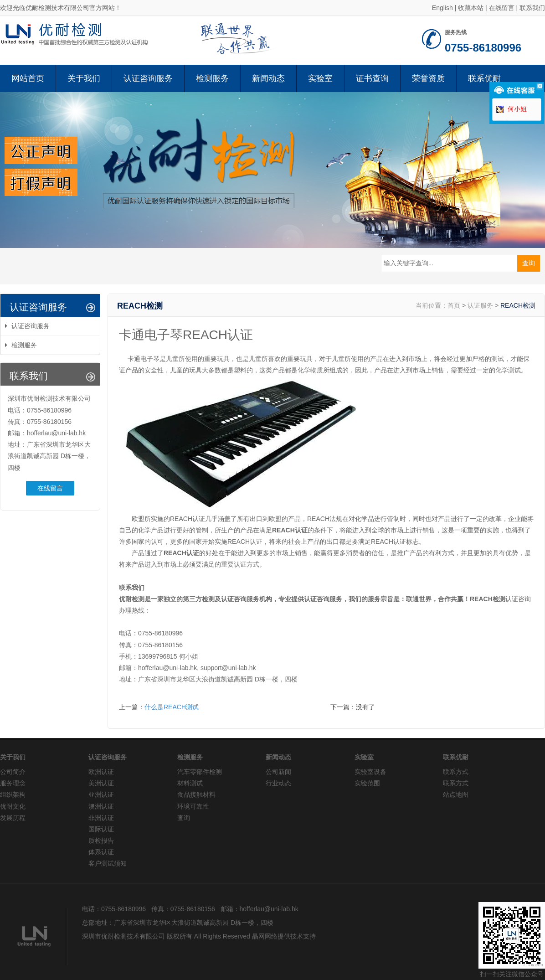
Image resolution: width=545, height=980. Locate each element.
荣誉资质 (428, 78)
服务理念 (13, 783)
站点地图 (456, 794)
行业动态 (278, 783)
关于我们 (84, 78)
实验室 (320, 78)
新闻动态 (268, 78)
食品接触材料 (196, 794)
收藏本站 (471, 8)
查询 (184, 818)
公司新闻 (278, 772)
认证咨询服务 (148, 78)
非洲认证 (101, 818)
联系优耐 (484, 78)
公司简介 (13, 772)
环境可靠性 (193, 806)
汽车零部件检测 (200, 772)
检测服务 (212, 78)
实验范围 (367, 783)
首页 (454, 305)
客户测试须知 (108, 863)
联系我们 (532, 8)
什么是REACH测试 (172, 707)
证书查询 (372, 78)
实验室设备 (370, 772)
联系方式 (456, 772)
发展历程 (13, 818)
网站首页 (28, 78)
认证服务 (480, 305)
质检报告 (101, 841)
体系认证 (101, 852)
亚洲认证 (101, 794)
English (442, 8)
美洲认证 (101, 783)
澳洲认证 (101, 806)
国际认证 (101, 829)
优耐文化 (13, 806)
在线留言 (502, 8)
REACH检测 (518, 305)
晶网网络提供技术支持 (284, 936)
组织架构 (13, 794)
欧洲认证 (101, 772)
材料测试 (190, 783)
